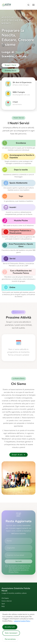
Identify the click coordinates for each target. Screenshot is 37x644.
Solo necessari (11, 633)
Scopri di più (18, 455)
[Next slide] (34, 45)
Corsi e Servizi (7, 601)
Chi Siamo (5, 598)
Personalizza (10, 639)
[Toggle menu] (33, 5)
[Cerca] (28, 5)
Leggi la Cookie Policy (22, 621)
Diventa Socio (11, 71)
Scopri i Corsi (10, 65)
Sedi (3, 604)
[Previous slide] (3, 45)
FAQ (3, 607)
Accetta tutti (10, 627)
